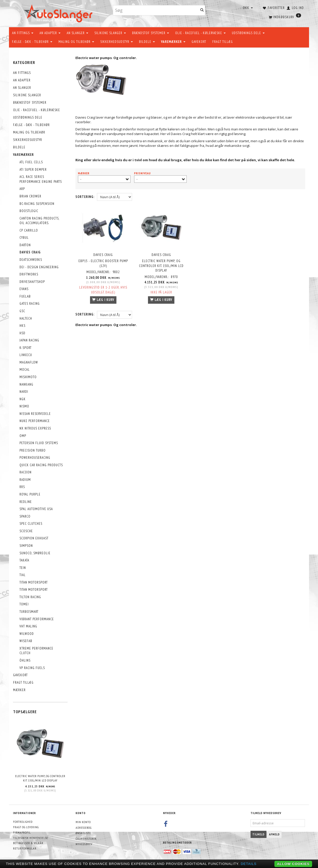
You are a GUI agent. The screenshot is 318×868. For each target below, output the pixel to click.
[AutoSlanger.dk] (59, 12)
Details (249, 864)
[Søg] (202, 10)
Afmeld (274, 834)
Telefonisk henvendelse (31, 838)
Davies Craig (103, 255)
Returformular (25, 848)
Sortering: (85, 197)
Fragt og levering (26, 827)
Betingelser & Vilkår (28, 843)
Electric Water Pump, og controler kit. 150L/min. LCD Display (40, 778)
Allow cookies (293, 864)
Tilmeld (259, 834)
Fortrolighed (23, 822)
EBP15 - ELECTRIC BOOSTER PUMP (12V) (103, 263)
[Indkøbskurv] (284, 17)
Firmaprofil (22, 832)
